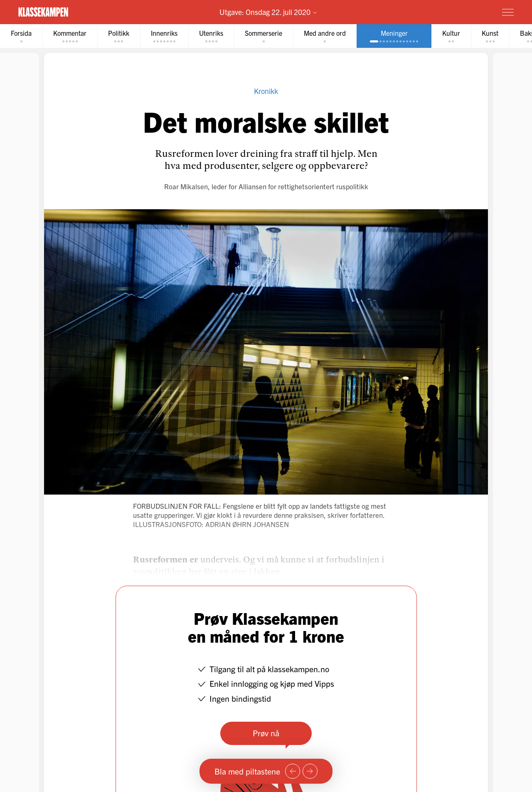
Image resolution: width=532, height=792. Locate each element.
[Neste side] (310, 771)
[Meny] (508, 12)
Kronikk (266, 91)
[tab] (21, 36)
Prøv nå (266, 733)
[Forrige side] (293, 771)
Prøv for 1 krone (458, 12)
